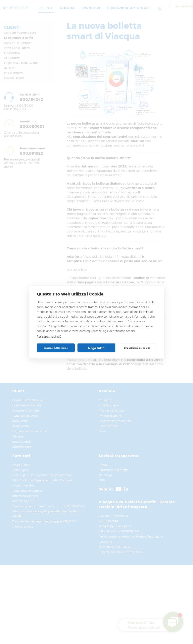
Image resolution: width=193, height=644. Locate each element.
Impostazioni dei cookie (137, 348)
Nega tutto (96, 348)
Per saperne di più (49, 336)
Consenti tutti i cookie (56, 348)
